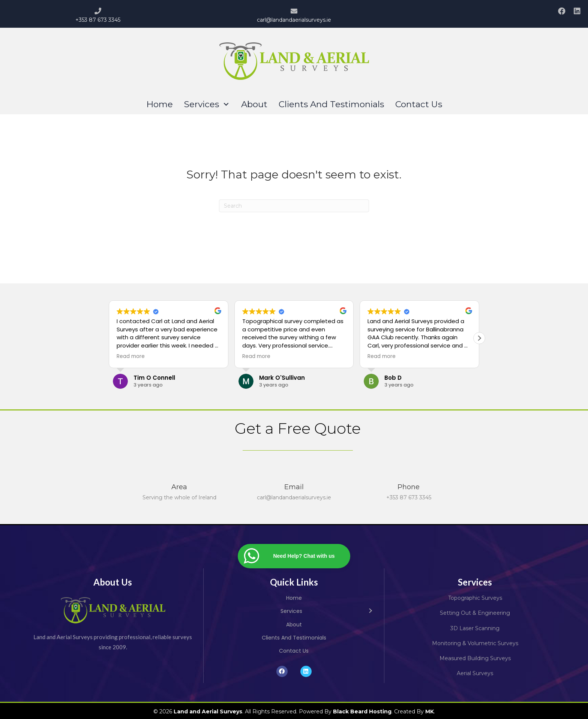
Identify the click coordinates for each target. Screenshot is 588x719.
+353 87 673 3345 (98, 20)
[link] (160, 104)
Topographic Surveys (475, 598)
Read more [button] (131, 357)
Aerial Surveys (475, 673)
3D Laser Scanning (475, 628)
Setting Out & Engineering (475, 613)
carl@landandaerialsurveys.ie (294, 20)
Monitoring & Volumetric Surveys (475, 643)
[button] (561, 11)
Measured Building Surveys (475, 658)
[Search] (294, 206)
